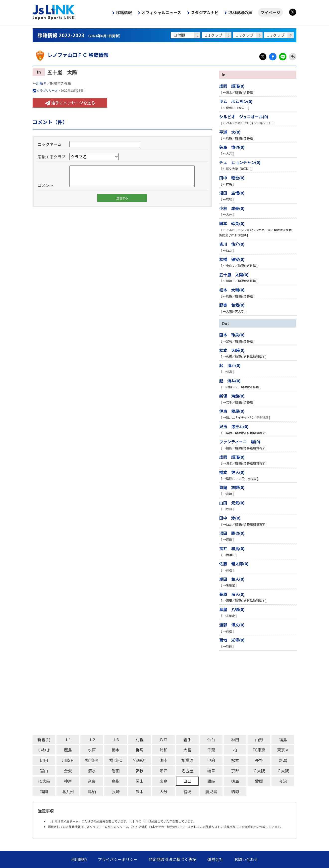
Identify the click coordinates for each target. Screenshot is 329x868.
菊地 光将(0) (232, 640)
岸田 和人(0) (232, 579)
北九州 (68, 791)
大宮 (187, 750)
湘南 (164, 760)
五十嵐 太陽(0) (234, 275)
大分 (164, 791)
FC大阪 (44, 781)
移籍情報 (124, 12)
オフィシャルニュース (161, 12)
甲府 (211, 760)
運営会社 (215, 859)
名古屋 (187, 771)
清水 (92, 771)
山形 (259, 740)
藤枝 (140, 771)
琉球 (235, 791)
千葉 (211, 750)
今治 (283, 781)
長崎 (116, 791)
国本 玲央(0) (232, 223)
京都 (235, 771)
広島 (164, 781)
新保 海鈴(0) (232, 396)
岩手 (187, 740)
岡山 (140, 781)
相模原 (187, 760)
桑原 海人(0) (232, 594)
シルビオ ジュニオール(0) (244, 117)
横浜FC (116, 760)
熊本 (140, 791)
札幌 (140, 740)
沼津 (164, 771)
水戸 (92, 750)
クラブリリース (45, 90)
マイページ (271, 12)
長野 (259, 760)
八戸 (164, 740)
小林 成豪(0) (232, 208)
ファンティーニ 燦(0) (240, 442)
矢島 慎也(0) (232, 147)
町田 (44, 760)
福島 (283, 740)
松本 (235, 760)
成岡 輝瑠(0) (232, 86)
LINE (283, 57)
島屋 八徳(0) (232, 609)
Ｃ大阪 (283, 771)
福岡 (44, 791)
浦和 (164, 750)
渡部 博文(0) (232, 625)
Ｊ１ (68, 740)
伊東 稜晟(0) (232, 411)
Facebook (273, 57)
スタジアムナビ (205, 12)
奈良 (92, 781)
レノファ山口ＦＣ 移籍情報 (71, 55)
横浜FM (92, 760)
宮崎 (187, 791)
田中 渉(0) (230, 518)
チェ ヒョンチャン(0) (240, 162)
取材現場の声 (240, 12)
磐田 (116, 771)
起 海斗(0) (230, 365)
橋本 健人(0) (232, 472)
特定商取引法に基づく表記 (172, 859)
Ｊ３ (116, 740)
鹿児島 (211, 791)
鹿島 (68, 750)
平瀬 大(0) (230, 132)
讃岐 (211, 781)
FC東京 (259, 750)
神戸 (68, 781)
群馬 (140, 750)
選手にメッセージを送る (70, 103)
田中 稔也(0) (232, 178)
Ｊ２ (92, 740)
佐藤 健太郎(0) (234, 564)
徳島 (235, 781)
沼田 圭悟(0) (232, 193)
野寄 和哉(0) (232, 305)
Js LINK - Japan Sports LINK (54, 12)
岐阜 (211, 771)
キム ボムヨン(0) (236, 101)
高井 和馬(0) (232, 548)
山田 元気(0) (232, 503)
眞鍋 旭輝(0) (232, 487)
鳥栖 (92, 791)
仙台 (211, 740)
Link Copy (293, 57)
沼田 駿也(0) (232, 533)
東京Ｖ (283, 750)
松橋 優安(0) (232, 259)
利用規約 (79, 859)
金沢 (68, 771)
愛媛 (259, 781)
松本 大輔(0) (232, 290)
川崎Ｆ (41, 83)
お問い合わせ (246, 859)
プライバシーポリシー (118, 859)
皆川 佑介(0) (232, 244)
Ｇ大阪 (259, 771)
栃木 (116, 750)
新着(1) (44, 740)
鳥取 (116, 781)
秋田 (235, 740)
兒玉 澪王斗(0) (234, 426)
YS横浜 (139, 760)
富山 (44, 771)
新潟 (283, 760)
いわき (44, 750)
